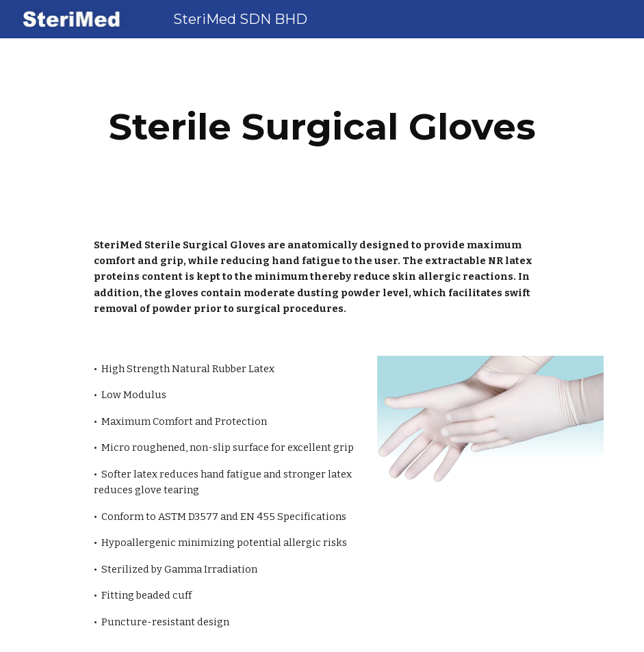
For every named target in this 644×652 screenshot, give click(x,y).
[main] (322, 127)
